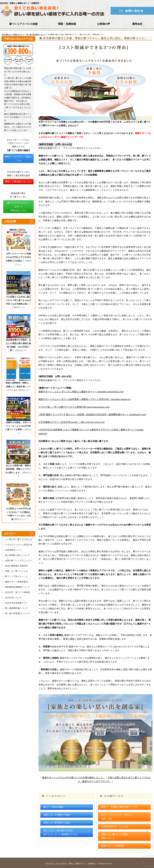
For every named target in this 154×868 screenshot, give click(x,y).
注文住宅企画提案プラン (16, 603)
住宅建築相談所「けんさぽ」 (116, 827)
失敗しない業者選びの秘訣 (57, 823)
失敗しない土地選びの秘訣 (57, 815)
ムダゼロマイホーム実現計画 (19, 545)
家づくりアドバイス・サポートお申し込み (117, 817)
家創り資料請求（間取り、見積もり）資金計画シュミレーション (18, 386)
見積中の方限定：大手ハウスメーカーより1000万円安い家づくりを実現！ (18, 426)
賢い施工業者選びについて (36, 34)
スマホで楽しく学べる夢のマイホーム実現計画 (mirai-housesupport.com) (74, 407)
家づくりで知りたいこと (16, 576)
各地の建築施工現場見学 (16, 566)
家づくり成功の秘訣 (54, 807)
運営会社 (137, 24)
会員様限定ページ (13, 550)
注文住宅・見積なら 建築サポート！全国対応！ (78, 864)
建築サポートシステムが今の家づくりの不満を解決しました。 (74, 778)
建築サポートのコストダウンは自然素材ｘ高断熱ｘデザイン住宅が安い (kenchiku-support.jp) (84, 399)
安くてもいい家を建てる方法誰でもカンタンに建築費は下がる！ (61, 832)
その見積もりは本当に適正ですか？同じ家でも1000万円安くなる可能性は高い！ (18, 300)
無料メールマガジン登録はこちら (18, 159)
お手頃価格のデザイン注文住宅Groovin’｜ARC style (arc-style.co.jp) (72, 422)
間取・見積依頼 (67, 24)
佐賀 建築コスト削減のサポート (13, 34)
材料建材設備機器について (17, 587)
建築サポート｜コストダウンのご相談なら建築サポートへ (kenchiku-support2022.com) (81, 392)
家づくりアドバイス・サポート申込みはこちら (18, 207)
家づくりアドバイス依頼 (23, 24)
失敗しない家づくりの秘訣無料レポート (115, 836)
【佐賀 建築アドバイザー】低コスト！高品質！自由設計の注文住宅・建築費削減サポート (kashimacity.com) (92, 414)
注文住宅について (13, 598)
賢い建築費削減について (16, 608)
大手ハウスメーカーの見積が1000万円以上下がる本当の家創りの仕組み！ (18, 257)
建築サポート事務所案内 (16, 582)
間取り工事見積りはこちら (18, 182)
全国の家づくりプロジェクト (19, 560)
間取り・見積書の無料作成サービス (119, 807)
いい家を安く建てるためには (19, 539)
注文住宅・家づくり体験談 (17, 592)
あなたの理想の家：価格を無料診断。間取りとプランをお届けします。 (18, 469)
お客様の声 (104, 24)
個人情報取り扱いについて (17, 555)
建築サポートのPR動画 (113, 846)
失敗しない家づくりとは (16, 571)
